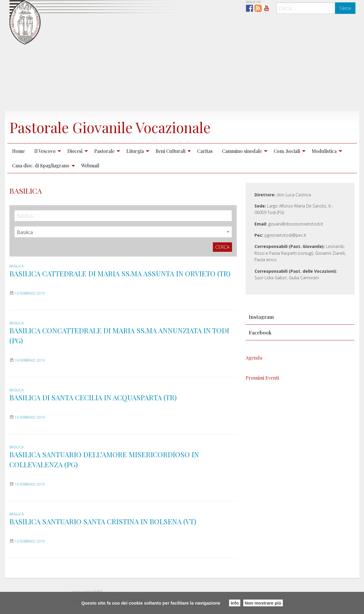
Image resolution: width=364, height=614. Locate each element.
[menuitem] (18, 151)
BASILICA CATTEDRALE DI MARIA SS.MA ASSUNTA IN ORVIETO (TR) (120, 273)
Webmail (90, 165)
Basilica (17, 266)
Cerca (345, 8)
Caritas (205, 151)
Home (18, 151)
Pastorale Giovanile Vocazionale (110, 127)
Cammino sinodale (242, 151)
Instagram (261, 317)
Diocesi (75, 151)
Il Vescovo (45, 151)
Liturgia (135, 151)
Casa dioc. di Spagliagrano (41, 165)
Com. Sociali (287, 151)
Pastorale (104, 151)
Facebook (260, 332)
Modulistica (324, 151)
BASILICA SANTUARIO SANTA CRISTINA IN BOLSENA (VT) (103, 521)
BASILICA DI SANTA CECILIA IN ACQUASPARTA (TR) (93, 397)
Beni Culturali (170, 151)
